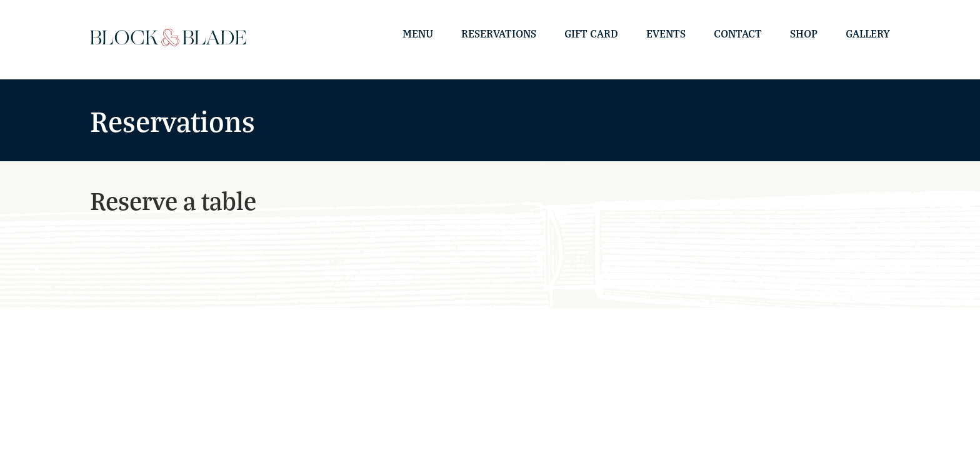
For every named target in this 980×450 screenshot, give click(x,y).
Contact (738, 33)
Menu (418, 33)
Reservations (499, 33)
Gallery (868, 33)
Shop (804, 33)
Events (666, 33)
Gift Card (591, 33)
